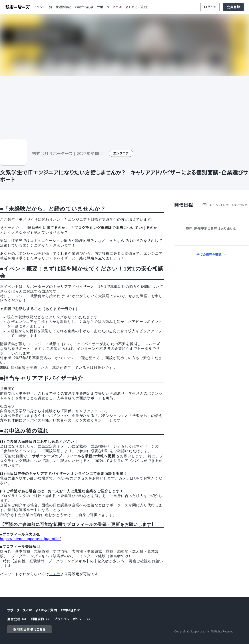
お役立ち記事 (84, 7)
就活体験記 (63, 7)
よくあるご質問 (136, 7)
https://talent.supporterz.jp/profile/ (30, 539)
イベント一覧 (43, 7)
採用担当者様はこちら (29, 629)
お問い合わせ (70, 610)
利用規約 (41, 619)
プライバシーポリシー (73, 619)
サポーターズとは (109, 7)
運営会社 (17, 619)
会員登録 (233, 7)
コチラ (55, 574)
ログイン (210, 7)
